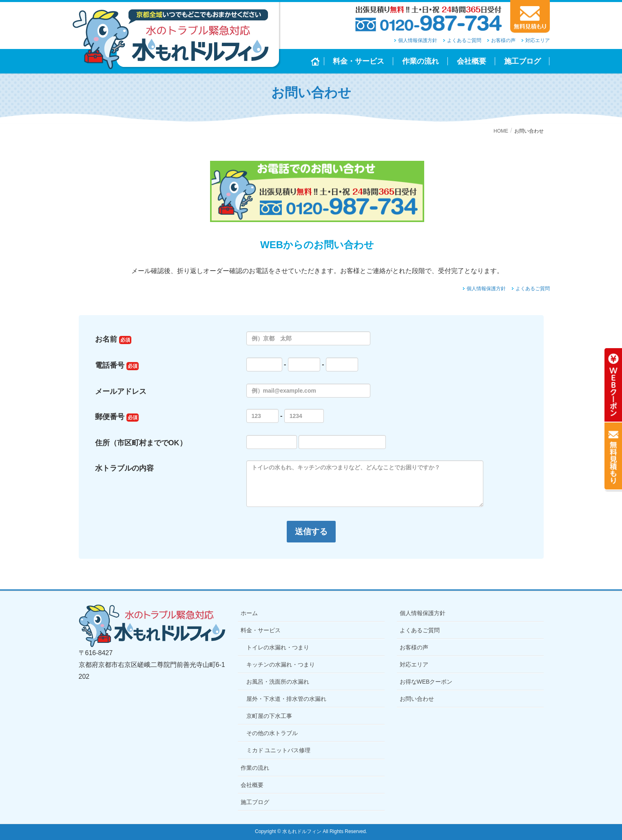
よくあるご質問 (464, 40)
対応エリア (538, 40)
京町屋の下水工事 (269, 716)
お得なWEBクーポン (426, 682)
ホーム (249, 613)
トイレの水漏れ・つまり (278, 647)
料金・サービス (261, 630)
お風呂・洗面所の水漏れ (278, 682)
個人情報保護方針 (418, 40)
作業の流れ (255, 768)
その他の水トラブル (272, 733)
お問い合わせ (417, 699)
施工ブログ (255, 802)
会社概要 (252, 785)
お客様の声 (503, 40)
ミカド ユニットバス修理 (279, 750)
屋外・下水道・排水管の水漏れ (286, 699)
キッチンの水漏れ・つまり (281, 664)
